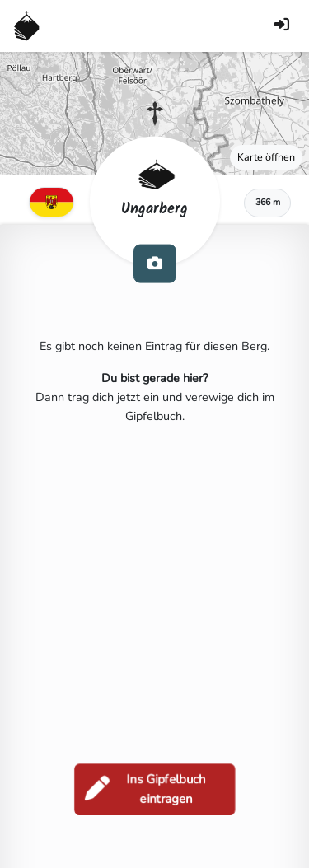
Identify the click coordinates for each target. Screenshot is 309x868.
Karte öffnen (266, 157)
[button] (155, 114)
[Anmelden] (282, 26)
